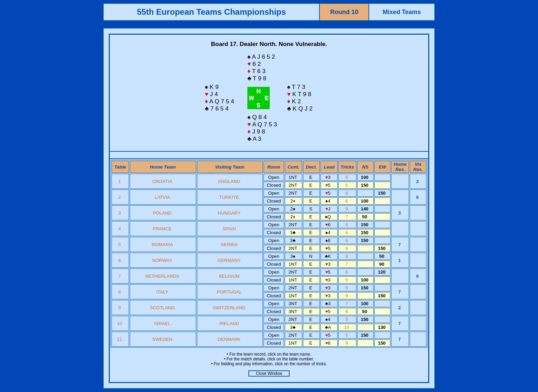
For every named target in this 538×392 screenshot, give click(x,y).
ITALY (162, 292)
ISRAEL (162, 324)
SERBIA (229, 245)
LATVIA (162, 197)
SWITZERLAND (229, 308)
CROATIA (162, 181)
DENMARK (229, 339)
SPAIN (229, 229)
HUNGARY (229, 213)
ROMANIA (162, 245)
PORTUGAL (229, 292)
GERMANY (229, 260)
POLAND (162, 213)
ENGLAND (229, 181)
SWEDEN (162, 339)
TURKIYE (229, 197)
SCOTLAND (162, 308)
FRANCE (162, 229)
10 (120, 324)
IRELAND (229, 324)
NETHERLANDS (162, 276)
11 (120, 339)
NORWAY (162, 260)
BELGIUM (229, 276)
